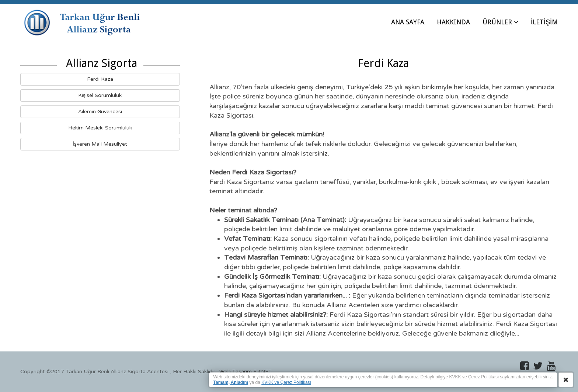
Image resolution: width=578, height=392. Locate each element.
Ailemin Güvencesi (100, 112)
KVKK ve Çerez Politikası (286, 382)
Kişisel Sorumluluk (100, 95)
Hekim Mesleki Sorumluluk (100, 128)
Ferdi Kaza (100, 79)
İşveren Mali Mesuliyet (100, 144)
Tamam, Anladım (231, 382)
